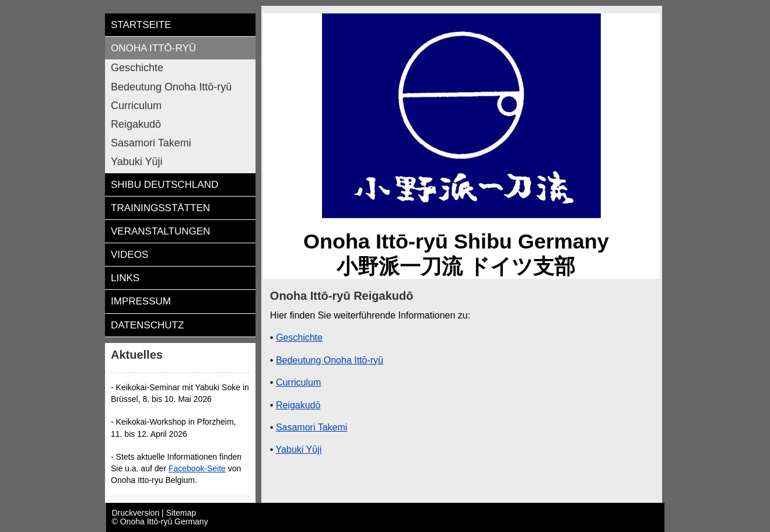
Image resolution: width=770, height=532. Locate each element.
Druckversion (137, 513)
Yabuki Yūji (299, 449)
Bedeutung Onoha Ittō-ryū (330, 360)
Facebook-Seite (197, 468)
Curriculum (298, 382)
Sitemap (181, 513)
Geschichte (299, 337)
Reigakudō (298, 405)
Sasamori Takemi (311, 427)
